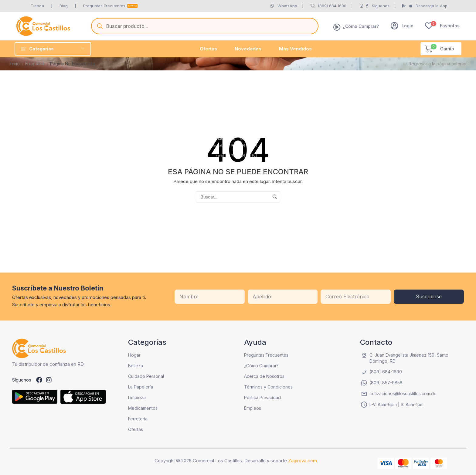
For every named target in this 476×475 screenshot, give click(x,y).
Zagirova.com (303, 461)
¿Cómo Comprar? (361, 26)
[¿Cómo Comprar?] (337, 27)
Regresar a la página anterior (438, 64)
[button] (402, 26)
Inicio (15, 64)
